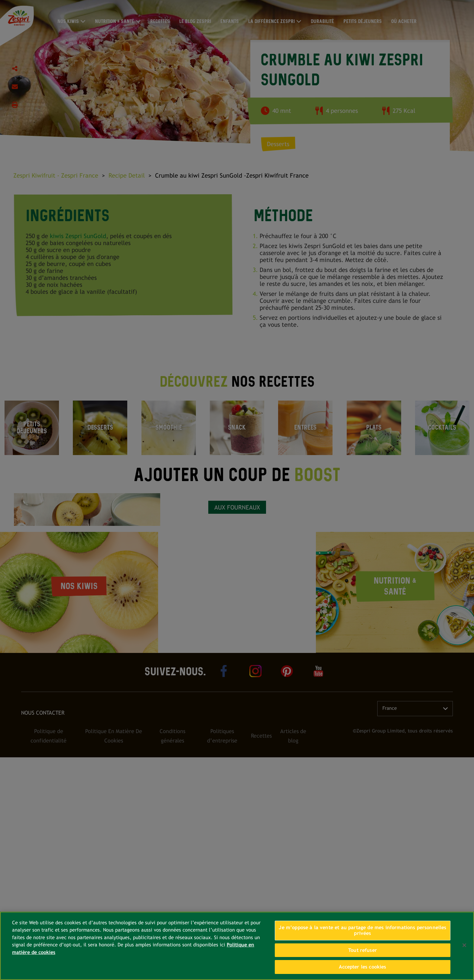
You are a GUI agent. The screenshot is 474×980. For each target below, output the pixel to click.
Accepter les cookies (362, 967)
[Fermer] (464, 945)
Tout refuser (363, 950)
